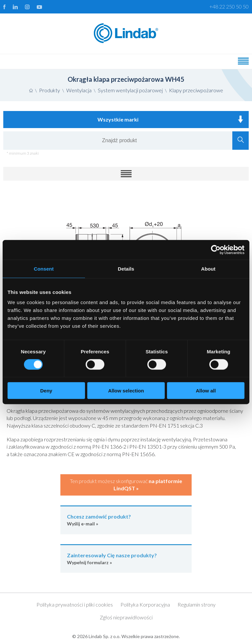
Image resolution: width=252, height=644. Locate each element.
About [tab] (208, 268)
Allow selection (126, 391)
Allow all (206, 391)
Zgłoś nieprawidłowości (126, 617)
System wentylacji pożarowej (130, 90)
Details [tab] (126, 268)
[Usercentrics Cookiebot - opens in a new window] (216, 250)
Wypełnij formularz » (126, 558)
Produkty (50, 90)
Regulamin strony (197, 604)
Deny (46, 391)
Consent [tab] (44, 268)
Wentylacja (79, 90)
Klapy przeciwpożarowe (196, 90)
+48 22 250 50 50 (229, 6)
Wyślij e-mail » (126, 520)
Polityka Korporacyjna (145, 604)
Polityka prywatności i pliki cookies (75, 604)
